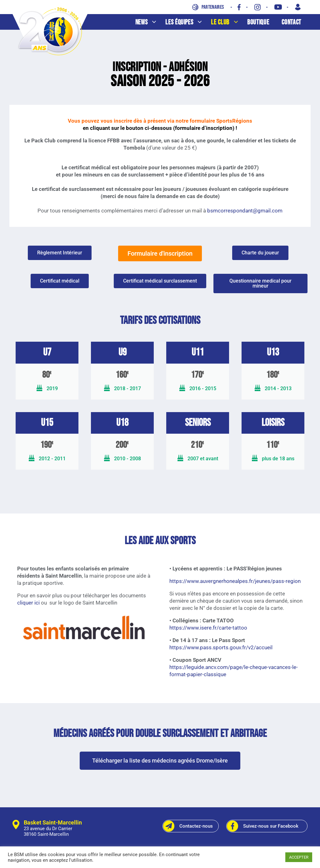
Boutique (258, 22)
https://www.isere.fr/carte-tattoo (208, 628)
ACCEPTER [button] (299, 857)
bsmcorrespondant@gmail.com (245, 211)
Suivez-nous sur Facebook (263, 826)
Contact (291, 22)
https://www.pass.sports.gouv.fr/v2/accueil (221, 647)
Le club (227, 23)
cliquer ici (28, 603)
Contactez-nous (188, 826)
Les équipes (187, 23)
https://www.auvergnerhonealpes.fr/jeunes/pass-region (235, 581)
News (149, 23)
